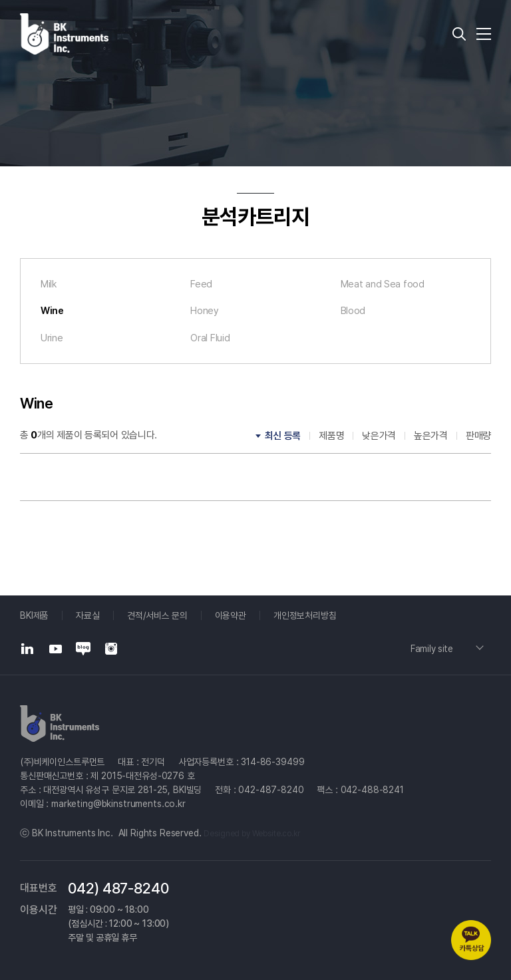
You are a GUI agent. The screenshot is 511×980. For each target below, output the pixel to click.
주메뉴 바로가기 (0, 0)
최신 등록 (283, 437)
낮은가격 (379, 437)
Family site (433, 649)
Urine (52, 339)
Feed (201, 284)
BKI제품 (34, 615)
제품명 (331, 437)
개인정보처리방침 (306, 615)
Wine (53, 311)
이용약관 (231, 615)
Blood (353, 311)
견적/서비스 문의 (158, 615)
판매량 (478, 437)
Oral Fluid (210, 339)
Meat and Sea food (383, 284)
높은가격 (431, 437)
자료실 (88, 615)
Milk (49, 284)
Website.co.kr (276, 834)
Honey (205, 311)
